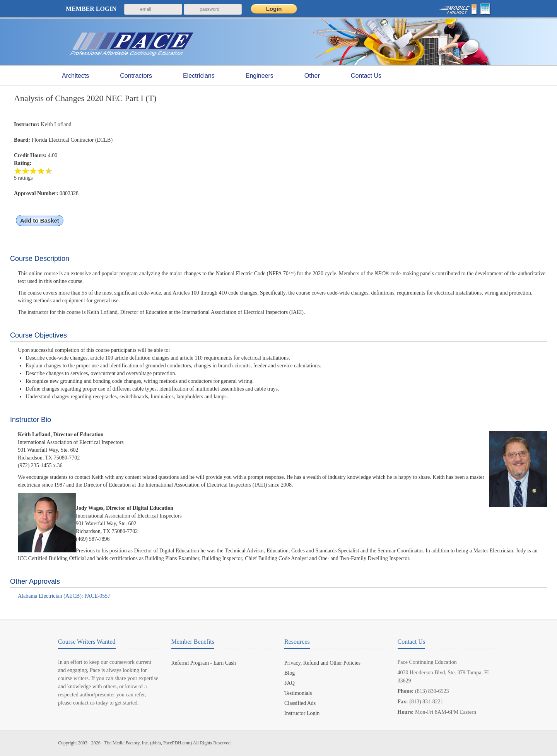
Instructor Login (302, 713)
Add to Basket (40, 220)
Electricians (199, 76)
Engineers (260, 76)
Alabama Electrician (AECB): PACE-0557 (64, 596)
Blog (290, 673)
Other (312, 76)
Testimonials (298, 693)
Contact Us (366, 76)
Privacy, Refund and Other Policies (322, 663)
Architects (75, 76)
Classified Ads (300, 703)
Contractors (136, 76)
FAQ (290, 683)
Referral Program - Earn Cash (204, 663)
